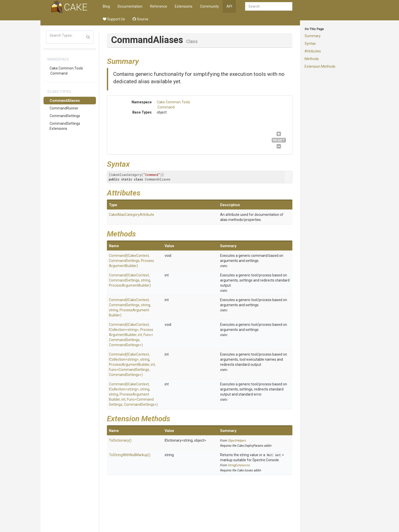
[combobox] (269, 6)
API (229, 6)
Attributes (313, 51)
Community (209, 6)
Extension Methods (320, 66)
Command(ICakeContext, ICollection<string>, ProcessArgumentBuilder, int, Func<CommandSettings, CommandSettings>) (131, 335)
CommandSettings (65, 116)
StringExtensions (239, 465)
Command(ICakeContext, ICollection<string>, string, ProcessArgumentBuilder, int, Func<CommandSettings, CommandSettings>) (132, 365)
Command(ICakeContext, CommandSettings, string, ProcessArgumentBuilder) (130, 280)
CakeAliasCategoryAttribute (132, 215)
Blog (106, 6)
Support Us (114, 19)
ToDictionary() (120, 440)
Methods (312, 59)
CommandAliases (65, 101)
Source (140, 19)
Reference (159, 6)
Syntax (310, 44)
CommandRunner (64, 108)
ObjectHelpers (237, 441)
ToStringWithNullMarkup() (130, 455)
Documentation (130, 6)
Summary (313, 36)
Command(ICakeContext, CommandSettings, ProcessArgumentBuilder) (131, 261)
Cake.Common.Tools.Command (66, 71)
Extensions (184, 6)
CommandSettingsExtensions (65, 126)
